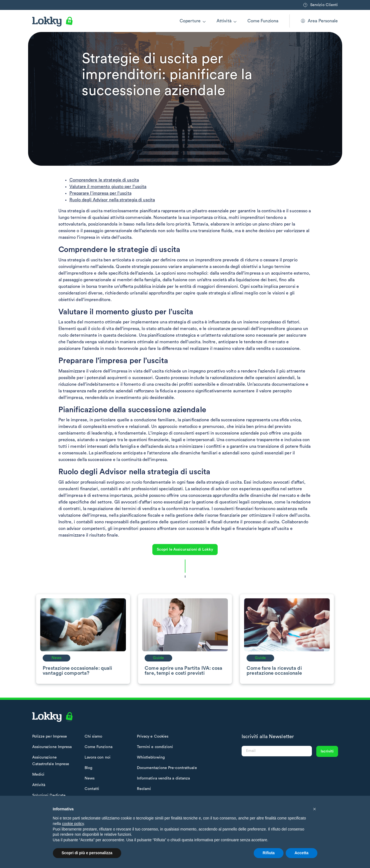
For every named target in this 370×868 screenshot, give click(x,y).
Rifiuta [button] (269, 853)
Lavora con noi (98, 757)
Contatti (92, 789)
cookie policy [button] (73, 824)
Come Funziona (263, 21)
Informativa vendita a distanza (164, 778)
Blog (88, 768)
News (90, 778)
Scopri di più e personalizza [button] (87, 853)
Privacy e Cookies (153, 736)
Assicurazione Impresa (52, 747)
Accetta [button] (302, 853)
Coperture (190, 21)
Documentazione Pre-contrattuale (167, 768)
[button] (315, 809)
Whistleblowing (151, 757)
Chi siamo (94, 736)
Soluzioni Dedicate (49, 795)
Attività (224, 21)
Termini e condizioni (155, 747)
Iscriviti (327, 751)
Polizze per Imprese (50, 736)
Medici (38, 775)
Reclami (144, 789)
